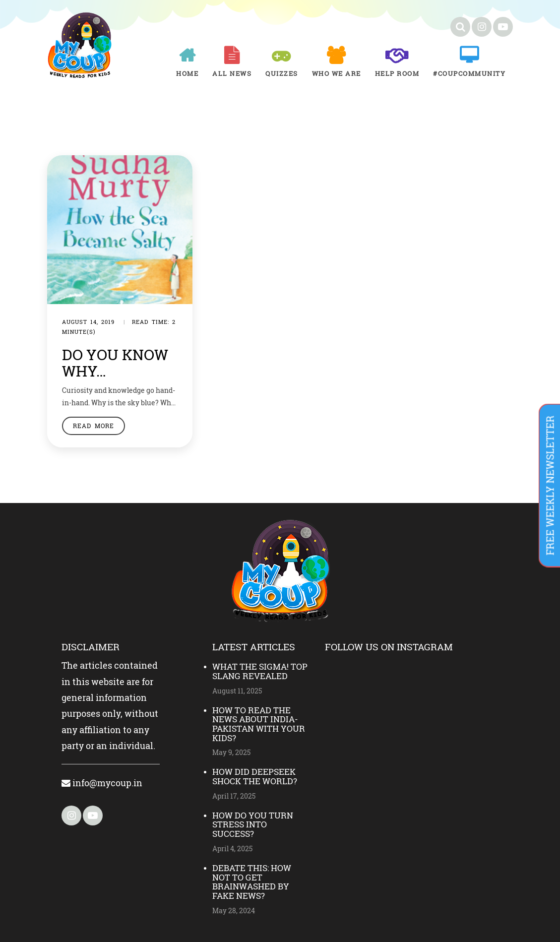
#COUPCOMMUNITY (469, 73)
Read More (93, 426)
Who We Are (337, 73)
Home (187, 73)
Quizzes (282, 73)
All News (232, 73)
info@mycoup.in (102, 783)
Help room (397, 73)
